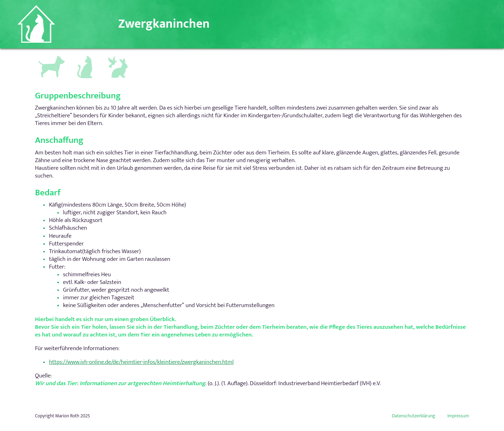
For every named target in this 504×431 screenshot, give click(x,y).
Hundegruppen (51, 58)
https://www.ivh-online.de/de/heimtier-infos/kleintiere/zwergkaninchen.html (141, 362)
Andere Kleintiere (119, 59)
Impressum (458, 416)
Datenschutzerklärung (414, 416)
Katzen (82, 56)
